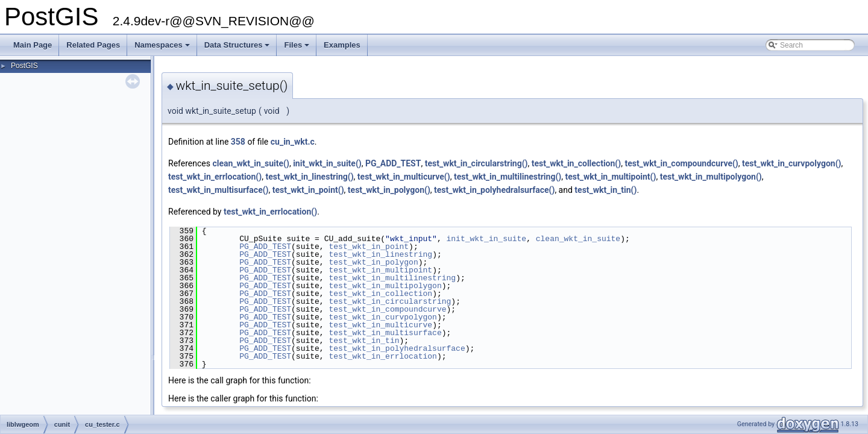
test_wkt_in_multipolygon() (711, 177)
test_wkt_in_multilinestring (392, 278)
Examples (342, 45)
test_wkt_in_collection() (576, 163)
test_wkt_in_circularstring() (476, 163)
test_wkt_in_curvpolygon (382, 317)
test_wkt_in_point (369, 247)
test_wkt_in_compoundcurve (387, 309)
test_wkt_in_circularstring (390, 301)
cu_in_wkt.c (293, 142)
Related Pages (93, 45)
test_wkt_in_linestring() (309, 177)
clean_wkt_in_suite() (250, 163)
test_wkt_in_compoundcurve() (681, 163)
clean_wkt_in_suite (578, 239)
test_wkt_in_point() (308, 190)
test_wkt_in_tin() (605, 190)
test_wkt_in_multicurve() (404, 177)
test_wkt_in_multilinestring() (508, 177)
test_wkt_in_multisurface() (219, 190)
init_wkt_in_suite (486, 239)
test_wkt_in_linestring (380, 254)
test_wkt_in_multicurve (380, 325)
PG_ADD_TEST (393, 163)
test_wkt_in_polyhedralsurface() (494, 190)
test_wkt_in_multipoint (380, 270)
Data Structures (238, 48)
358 (238, 142)
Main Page (33, 45)
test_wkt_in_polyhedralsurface (397, 348)
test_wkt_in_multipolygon (385, 286)
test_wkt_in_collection (380, 294)
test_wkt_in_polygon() (389, 190)
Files (297, 48)
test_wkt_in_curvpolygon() (791, 163)
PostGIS (24, 66)
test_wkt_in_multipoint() (610, 177)
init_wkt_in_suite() (327, 163)
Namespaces (163, 48)
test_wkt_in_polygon (373, 262)
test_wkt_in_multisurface (385, 333)
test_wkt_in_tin (364, 341)
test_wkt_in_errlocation (382, 356)
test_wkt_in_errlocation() (215, 177)
